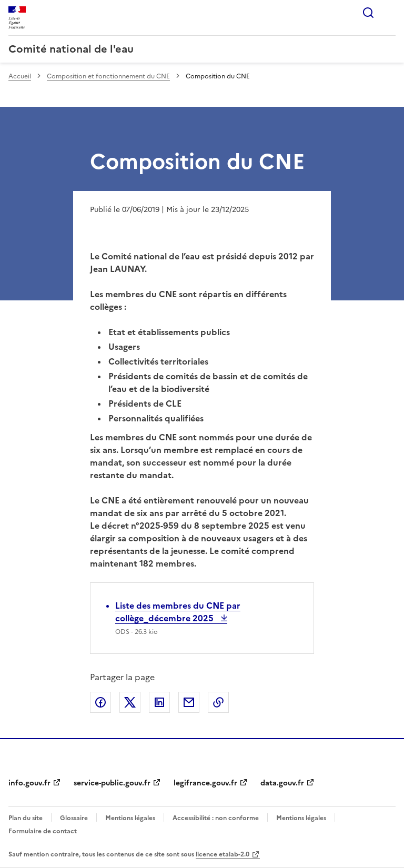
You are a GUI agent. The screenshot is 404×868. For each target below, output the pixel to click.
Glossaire (74, 818)
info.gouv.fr (29, 783)
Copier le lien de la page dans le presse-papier (218, 702)
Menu (389, 13)
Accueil (20, 76)
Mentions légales (130, 818)
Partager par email (189, 702)
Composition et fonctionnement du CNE (108, 76)
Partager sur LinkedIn (159, 702)
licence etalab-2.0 (223, 854)
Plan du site (26, 818)
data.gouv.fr (282, 783)
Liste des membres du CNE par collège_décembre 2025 (178, 612)
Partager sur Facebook (100, 702)
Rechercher (368, 13)
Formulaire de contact (43, 831)
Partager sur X (130, 702)
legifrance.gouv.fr (205, 783)
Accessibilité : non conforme (216, 818)
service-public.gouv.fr (112, 783)
